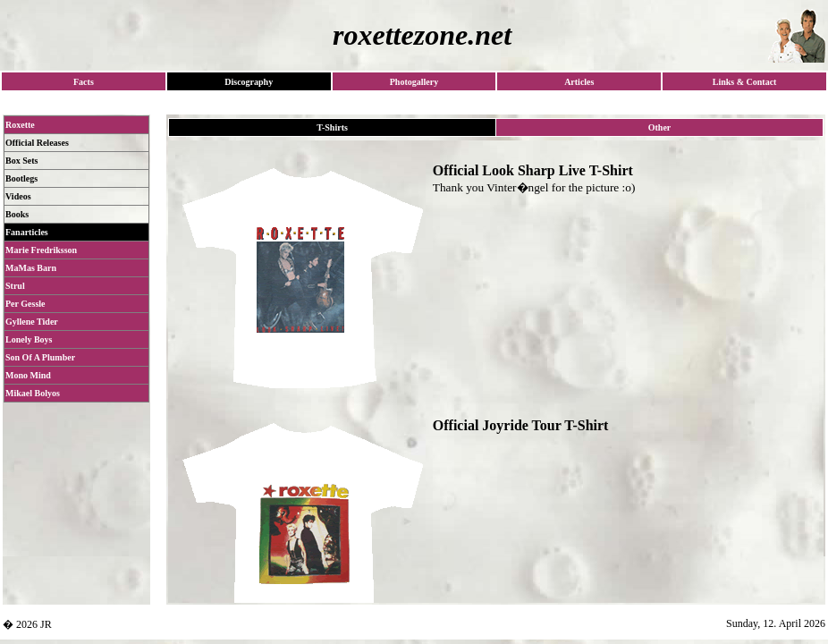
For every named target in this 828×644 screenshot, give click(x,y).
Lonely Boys (29, 339)
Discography (249, 82)
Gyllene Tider (32, 322)
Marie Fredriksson (41, 250)
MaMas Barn (31, 268)
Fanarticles (27, 232)
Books (17, 214)
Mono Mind (28, 375)
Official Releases (37, 143)
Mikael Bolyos (33, 393)
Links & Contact (745, 82)
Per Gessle (25, 304)
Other (660, 127)
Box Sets (21, 161)
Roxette (20, 125)
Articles (579, 82)
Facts (84, 82)
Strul (15, 286)
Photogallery (414, 82)
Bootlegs (21, 178)
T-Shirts (332, 127)
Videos (18, 196)
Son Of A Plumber (40, 357)
